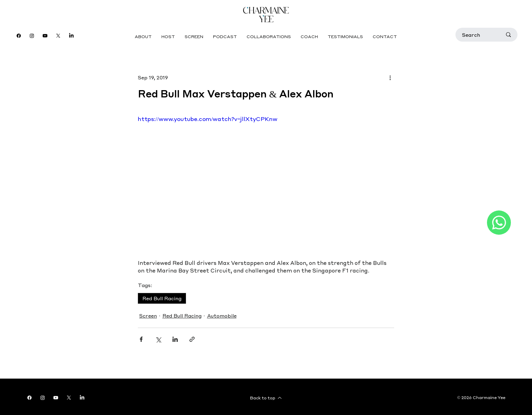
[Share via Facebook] (141, 339)
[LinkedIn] (71, 36)
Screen (148, 315)
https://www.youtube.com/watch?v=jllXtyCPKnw (208, 119)
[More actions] (390, 77)
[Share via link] (192, 339)
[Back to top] (266, 398)
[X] (58, 36)
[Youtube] (45, 36)
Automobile (222, 315)
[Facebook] (19, 36)
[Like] (499, 223)
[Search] (477, 35)
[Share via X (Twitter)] (158, 339)
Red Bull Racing (162, 298)
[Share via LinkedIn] (175, 339)
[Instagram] (32, 36)
